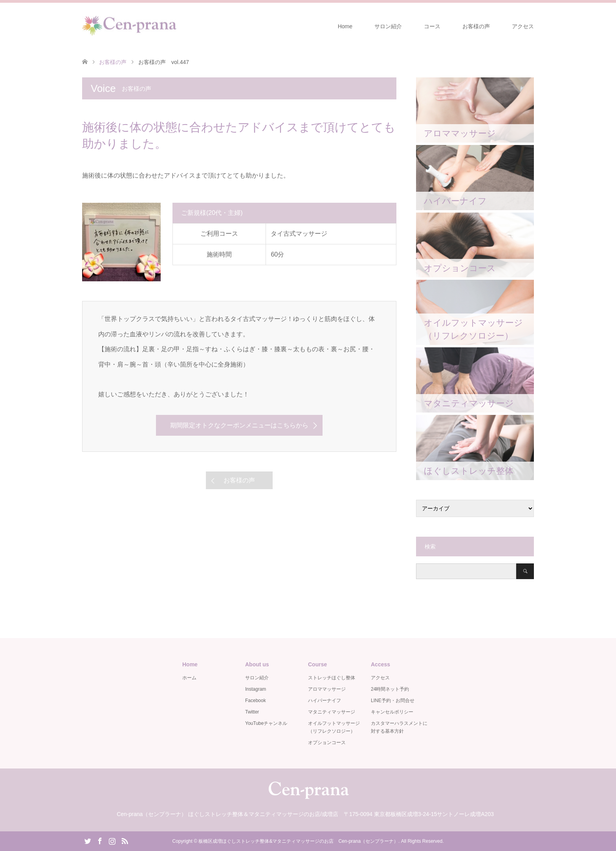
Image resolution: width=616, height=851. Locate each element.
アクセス (523, 26)
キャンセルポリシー (392, 712)
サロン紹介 (388, 26)
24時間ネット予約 (390, 689)
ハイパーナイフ (324, 701)
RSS (125, 840)
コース (432, 26)
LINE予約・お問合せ (393, 701)
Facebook (256, 701)
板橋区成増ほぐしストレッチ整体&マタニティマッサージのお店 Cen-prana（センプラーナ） (298, 841)
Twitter (252, 712)
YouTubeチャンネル (266, 723)
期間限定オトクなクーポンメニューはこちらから (239, 425)
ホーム (189, 678)
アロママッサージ (327, 689)
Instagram (256, 689)
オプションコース (327, 743)
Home (345, 26)
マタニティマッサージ (332, 712)
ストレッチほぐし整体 (332, 678)
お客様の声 (476, 26)
